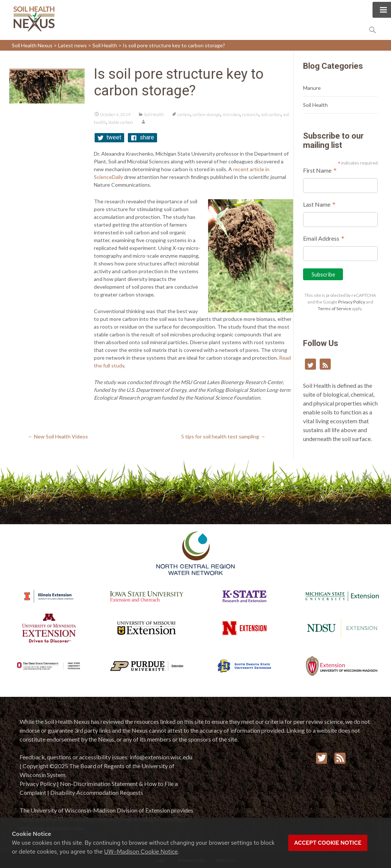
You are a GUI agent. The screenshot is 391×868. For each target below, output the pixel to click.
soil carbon (271, 114)
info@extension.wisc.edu (161, 757)
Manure (312, 88)
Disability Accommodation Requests (97, 792)
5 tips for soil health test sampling (223, 436)
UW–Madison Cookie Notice (141, 852)
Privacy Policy (352, 302)
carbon (184, 114)
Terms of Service (334, 308)
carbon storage (206, 114)
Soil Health (154, 114)
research (250, 114)
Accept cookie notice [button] (328, 843)
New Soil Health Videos (58, 436)
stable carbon (121, 122)
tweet (114, 137)
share (147, 137)
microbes (231, 114)
